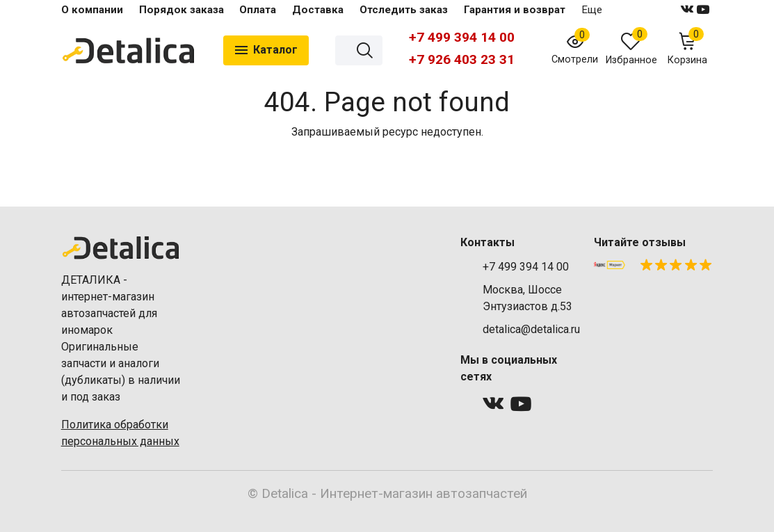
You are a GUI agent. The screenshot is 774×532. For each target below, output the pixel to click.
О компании (92, 10)
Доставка (318, 10)
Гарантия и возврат (515, 10)
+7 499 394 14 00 (462, 37)
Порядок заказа (182, 10)
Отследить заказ (404, 10)
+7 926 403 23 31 (462, 59)
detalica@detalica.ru (531, 329)
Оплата (258, 10)
